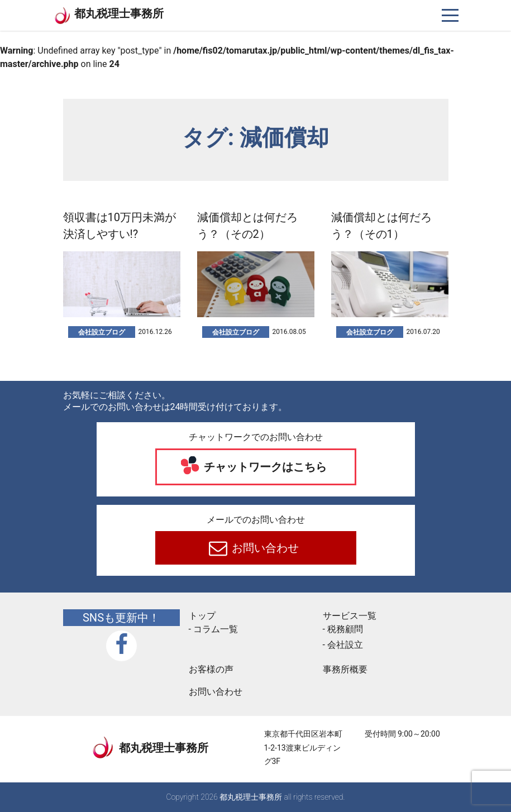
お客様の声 (211, 669)
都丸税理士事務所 (119, 13)
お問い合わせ (264, 548)
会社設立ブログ (102, 332)
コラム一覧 (216, 629)
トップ (202, 616)
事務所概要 (345, 669)
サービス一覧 (350, 616)
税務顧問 (345, 629)
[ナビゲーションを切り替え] (450, 15)
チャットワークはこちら (264, 467)
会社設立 (345, 645)
